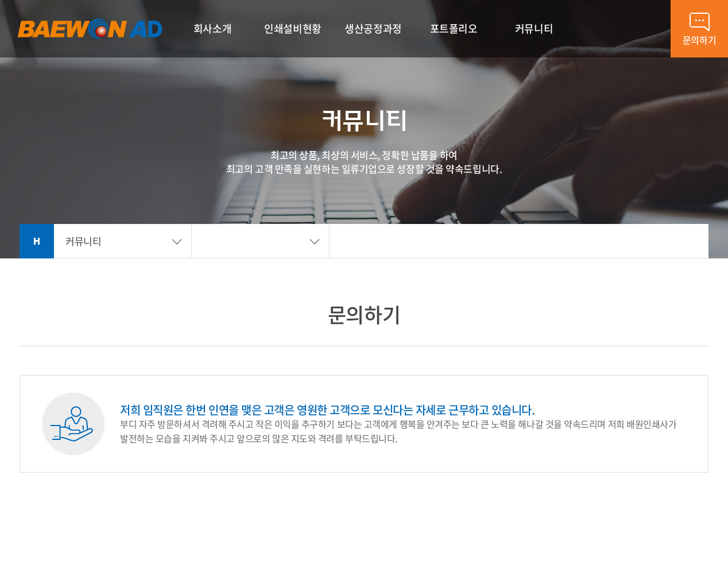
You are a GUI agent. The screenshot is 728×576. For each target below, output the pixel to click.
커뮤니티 (83, 241)
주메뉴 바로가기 (0, 0)
